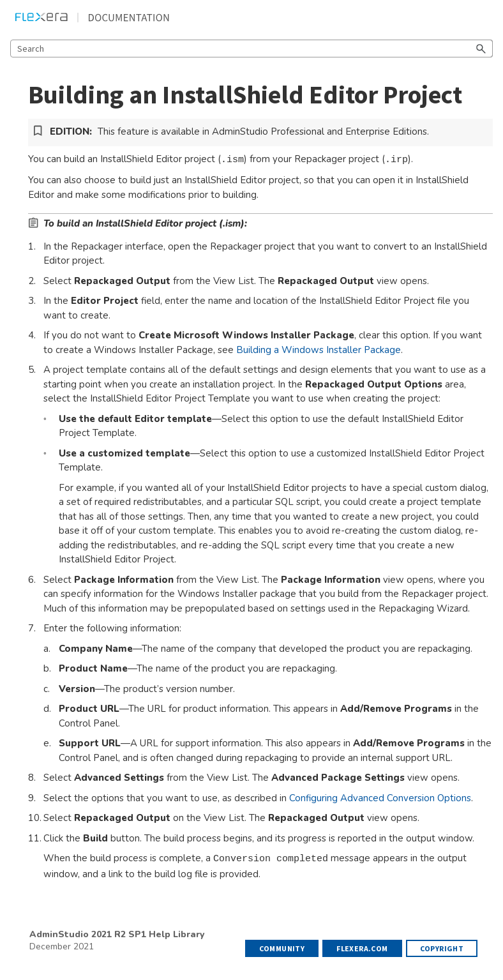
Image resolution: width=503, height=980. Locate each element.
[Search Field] (251, 49)
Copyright (442, 948)
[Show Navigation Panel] (486, 17)
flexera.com (362, 948)
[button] (481, 49)
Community (282, 948)
